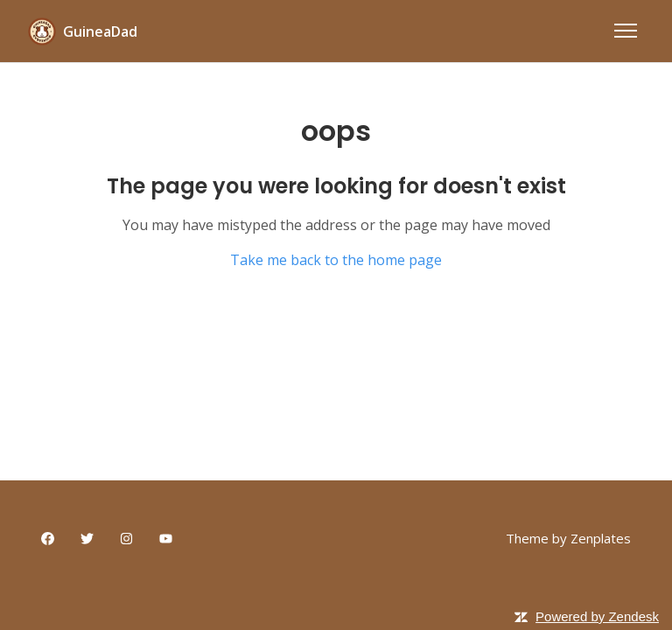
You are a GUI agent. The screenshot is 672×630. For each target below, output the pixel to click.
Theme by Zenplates (568, 538)
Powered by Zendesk (597, 616)
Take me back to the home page (336, 260)
